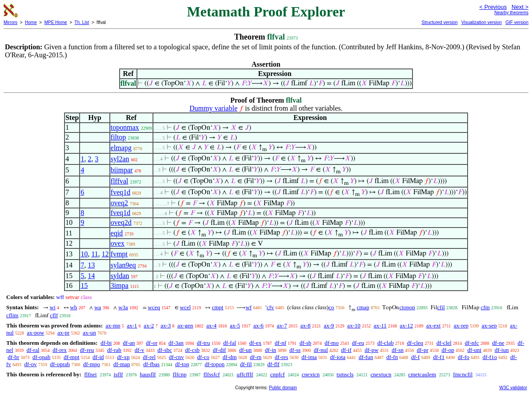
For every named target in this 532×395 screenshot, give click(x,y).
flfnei (90, 374)
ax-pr (63, 333)
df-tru (204, 343)
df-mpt (71, 357)
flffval (120, 181)
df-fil (246, 364)
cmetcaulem (422, 374)
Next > (520, 7)
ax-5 (235, 325)
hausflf (148, 374)
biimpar (122, 170)
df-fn (392, 357)
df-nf (280, 343)
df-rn (256, 357)
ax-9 (329, 325)
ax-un (89, 333)
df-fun (366, 357)
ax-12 (407, 325)
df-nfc (472, 343)
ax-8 (306, 325)
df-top (182, 364)
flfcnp (180, 374)
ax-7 (282, 325)
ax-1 (132, 325)
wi (53, 307)
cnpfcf (278, 374)
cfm (485, 307)
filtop (118, 137)
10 (84, 254)
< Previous (493, 7)
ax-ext (433, 325)
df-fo (464, 357)
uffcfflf (245, 374)
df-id (98, 357)
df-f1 (439, 357)
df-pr (423, 350)
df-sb (306, 343)
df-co (203, 357)
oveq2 (119, 203)
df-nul (321, 350)
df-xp (123, 357)
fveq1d (120, 192)
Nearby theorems (511, 13)
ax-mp (113, 325)
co (331, 307)
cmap (363, 307)
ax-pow (35, 333)
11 (94, 254)
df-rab (114, 350)
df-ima (309, 357)
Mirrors (10, 22)
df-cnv (176, 357)
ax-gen (185, 325)
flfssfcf (212, 374)
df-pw (371, 350)
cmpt (218, 307)
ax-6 (258, 325)
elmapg (121, 148)
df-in (270, 350)
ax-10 (354, 325)
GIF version (517, 22)
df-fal (230, 343)
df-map (122, 364)
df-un (245, 350)
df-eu (358, 343)
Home (31, 22)
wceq (154, 307)
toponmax (125, 127)
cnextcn (311, 374)
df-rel (149, 357)
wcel (186, 307)
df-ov (31, 364)
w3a (123, 307)
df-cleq (415, 343)
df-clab (386, 343)
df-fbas (151, 364)
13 (91, 265)
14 (91, 276)
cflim (12, 315)
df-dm (230, 357)
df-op (448, 350)
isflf (118, 374)
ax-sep (489, 325)
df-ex (255, 343)
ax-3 (166, 325)
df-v (140, 350)
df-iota (338, 357)
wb (74, 307)
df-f (416, 357)
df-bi (106, 343)
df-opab (41, 357)
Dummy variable (213, 108)
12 (105, 254)
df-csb (192, 350)
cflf (54, 315)
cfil (441, 307)
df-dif (220, 350)
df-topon (214, 364)
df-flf (273, 364)
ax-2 (149, 325)
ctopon (407, 307)
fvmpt (119, 254)
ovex (118, 243)
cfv (270, 307)
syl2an (120, 159)
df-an (129, 343)
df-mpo (92, 364)
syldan (120, 276)
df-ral (33, 350)
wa (98, 307)
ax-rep (461, 325)
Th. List (82, 22)
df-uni (474, 350)
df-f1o (490, 357)
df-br (13, 357)
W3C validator (513, 388)
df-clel (444, 343)
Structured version (439, 22)
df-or (152, 343)
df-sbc (165, 350)
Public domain (283, 388)
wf (248, 307)
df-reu (87, 350)
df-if (346, 350)
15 (84, 285)
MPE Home (56, 22)
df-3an (176, 343)
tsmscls (345, 374)
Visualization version (482, 22)
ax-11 (380, 325)
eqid (117, 233)
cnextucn (381, 374)
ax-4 (211, 325)
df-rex (60, 350)
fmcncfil (463, 374)
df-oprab (60, 364)
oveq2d (121, 222)
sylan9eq (123, 265)
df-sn (398, 350)
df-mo (332, 343)
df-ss (295, 350)
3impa (120, 285)
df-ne (498, 343)
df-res (281, 357)
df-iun (502, 350)
